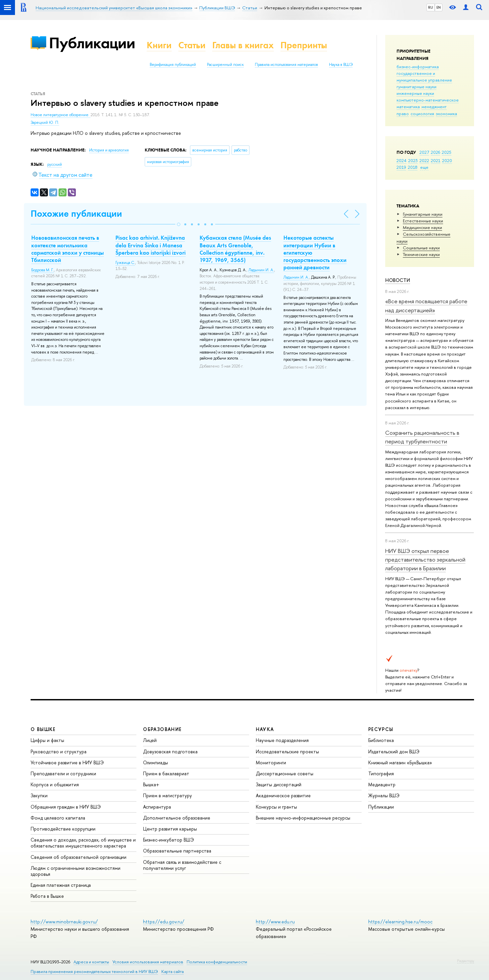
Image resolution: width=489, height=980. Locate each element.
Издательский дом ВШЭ (394, 751)
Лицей (150, 740)
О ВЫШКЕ (43, 729)
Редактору (466, 961)
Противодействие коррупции (63, 829)
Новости (398, 280)
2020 (447, 160)
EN (439, 7)
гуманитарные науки (416, 87)
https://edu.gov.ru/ (164, 922)
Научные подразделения (282, 740)
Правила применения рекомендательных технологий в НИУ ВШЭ (94, 972)
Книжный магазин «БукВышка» (400, 762)
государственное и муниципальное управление (424, 77)
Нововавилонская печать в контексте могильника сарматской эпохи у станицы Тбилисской (68, 249)
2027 (424, 152)
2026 (435, 152)
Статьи (192, 45)
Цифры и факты (47, 740)
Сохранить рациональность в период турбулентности (422, 437)
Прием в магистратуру (167, 795)
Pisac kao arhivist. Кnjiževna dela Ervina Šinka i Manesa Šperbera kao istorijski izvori (151, 245)
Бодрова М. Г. (43, 270)
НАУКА (265, 729)
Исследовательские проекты (287, 751)
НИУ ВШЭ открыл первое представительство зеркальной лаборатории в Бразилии (425, 560)
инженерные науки (415, 93)
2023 (413, 160)
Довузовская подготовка (170, 751)
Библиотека (381, 740)
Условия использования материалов (148, 962)
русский (55, 164)
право (403, 114)
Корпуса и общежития (55, 784)
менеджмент (434, 107)
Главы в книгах (243, 45)
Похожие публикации (76, 214)
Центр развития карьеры (170, 829)
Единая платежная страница (61, 885)
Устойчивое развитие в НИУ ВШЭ (67, 762)
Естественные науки (423, 221)
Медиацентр (382, 784)
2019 (401, 167)
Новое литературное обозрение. (61, 115)
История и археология (109, 150)
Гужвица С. (125, 263)
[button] (179, 224)
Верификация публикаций (173, 65)
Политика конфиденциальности (217, 962)
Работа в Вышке (47, 896)
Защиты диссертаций (279, 784)
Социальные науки (421, 248)
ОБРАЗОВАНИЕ (162, 729)
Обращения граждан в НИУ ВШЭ (66, 807)
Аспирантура (157, 807)
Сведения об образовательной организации (79, 857)
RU (431, 7)
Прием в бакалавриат (166, 773)
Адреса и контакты (91, 962)
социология (422, 114)
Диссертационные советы (285, 773)
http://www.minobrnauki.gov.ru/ (64, 922)
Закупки (39, 795)
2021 (436, 160)
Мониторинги (271, 762)
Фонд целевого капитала (58, 818)
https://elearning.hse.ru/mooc (400, 922)
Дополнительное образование (177, 818)
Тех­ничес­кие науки (421, 254)
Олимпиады (156, 762)
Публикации (92, 43)
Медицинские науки (422, 227)
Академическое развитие (283, 795)
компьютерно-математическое (428, 100)
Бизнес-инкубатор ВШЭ (168, 840)
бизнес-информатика (418, 67)
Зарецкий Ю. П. (45, 122)
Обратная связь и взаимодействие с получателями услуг (182, 865)
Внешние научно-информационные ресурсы (303, 818)
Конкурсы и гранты (276, 807)
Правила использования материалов (286, 65)
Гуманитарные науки (423, 214)
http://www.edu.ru (275, 922)
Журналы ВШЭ (384, 795)
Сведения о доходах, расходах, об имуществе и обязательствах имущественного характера (83, 843)
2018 (413, 167)
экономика (446, 114)
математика (408, 107)
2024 (402, 160)
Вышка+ (151, 784)
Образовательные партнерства (177, 851)
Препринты (304, 45)
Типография (381, 773)
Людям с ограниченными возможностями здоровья (76, 871)
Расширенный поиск (225, 65)
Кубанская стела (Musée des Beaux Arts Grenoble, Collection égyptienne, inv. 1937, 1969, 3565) (235, 249)
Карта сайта (172, 972)
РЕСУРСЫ (381, 729)
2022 (424, 160)
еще (424, 167)
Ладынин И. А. (261, 270)
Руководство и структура (59, 751)
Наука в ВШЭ (341, 65)
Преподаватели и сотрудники (63, 773)
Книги (159, 45)
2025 (447, 152)
